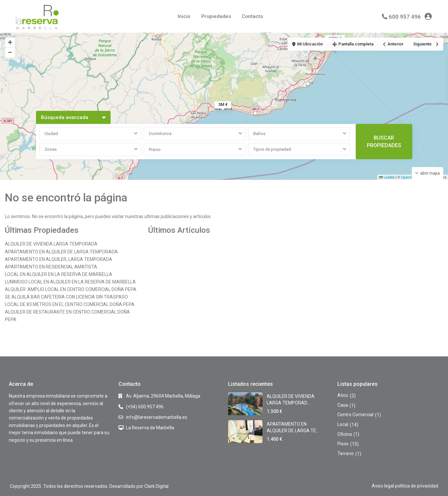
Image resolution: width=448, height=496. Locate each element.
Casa (343, 405)
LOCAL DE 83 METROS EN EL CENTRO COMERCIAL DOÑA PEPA (70, 304)
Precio (155, 150)
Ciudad (51, 134)
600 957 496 (405, 17)
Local (343, 424)
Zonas (51, 149)
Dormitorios (160, 134)
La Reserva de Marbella (150, 428)
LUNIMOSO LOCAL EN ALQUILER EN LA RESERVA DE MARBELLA (70, 282)
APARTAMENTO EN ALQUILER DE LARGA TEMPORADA (61, 252)
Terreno (346, 453)
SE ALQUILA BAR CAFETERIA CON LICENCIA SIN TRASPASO (66, 297)
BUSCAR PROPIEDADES (384, 142)
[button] (308, 84)
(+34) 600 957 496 (145, 407)
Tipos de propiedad (272, 149)
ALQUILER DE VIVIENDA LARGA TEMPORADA (51, 244)
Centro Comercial (355, 415)
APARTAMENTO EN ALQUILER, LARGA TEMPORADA (59, 259)
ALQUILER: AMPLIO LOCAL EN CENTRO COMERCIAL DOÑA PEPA (71, 289)
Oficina (345, 434)
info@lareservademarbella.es (157, 417)
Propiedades (216, 16)
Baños (259, 134)
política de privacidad (417, 486)
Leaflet (387, 177)
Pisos (343, 444)
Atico (343, 395)
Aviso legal (383, 486)
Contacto (252, 16)
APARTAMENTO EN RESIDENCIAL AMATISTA (51, 267)
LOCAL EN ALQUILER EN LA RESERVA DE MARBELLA (59, 274)
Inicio (184, 16)
